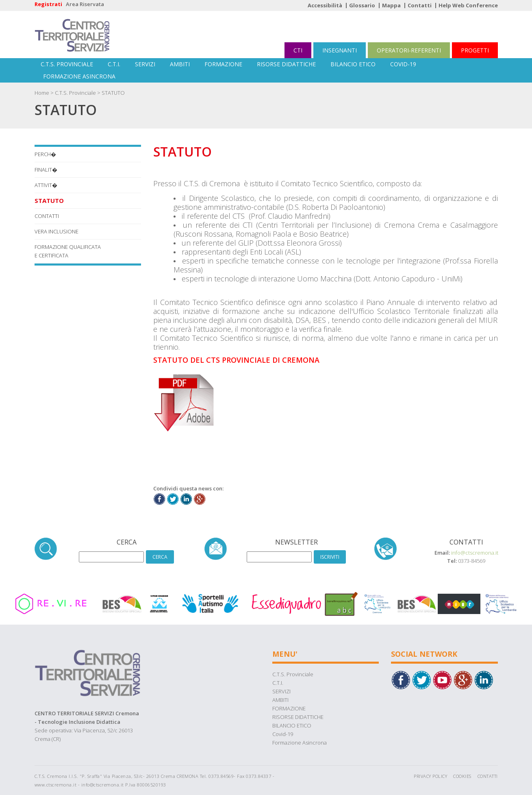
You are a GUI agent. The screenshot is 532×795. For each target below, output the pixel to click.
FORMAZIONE (223, 64)
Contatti (420, 5)
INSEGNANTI (340, 50)
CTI (298, 50)
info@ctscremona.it (475, 553)
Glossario (362, 5)
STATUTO (113, 93)
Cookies (462, 776)
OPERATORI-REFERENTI (409, 50)
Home (42, 93)
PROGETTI (475, 50)
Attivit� (46, 185)
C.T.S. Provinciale (67, 64)
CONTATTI (47, 216)
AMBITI (180, 64)
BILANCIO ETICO (353, 64)
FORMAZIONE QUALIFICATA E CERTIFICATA (68, 251)
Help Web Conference (468, 5)
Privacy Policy (430, 776)
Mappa (391, 5)
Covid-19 (403, 64)
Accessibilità (325, 5)
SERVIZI (145, 64)
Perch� (45, 154)
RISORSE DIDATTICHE (286, 64)
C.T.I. (114, 64)
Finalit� (46, 170)
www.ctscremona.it (56, 785)
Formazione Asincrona (79, 76)
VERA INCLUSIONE (56, 231)
